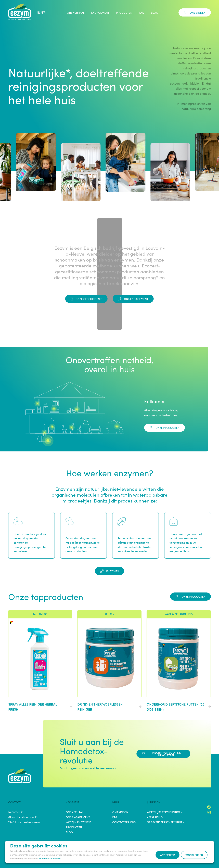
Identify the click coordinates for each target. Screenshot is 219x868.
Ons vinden (195, 12)
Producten (124, 12)
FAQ (142, 12)
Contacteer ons (124, 822)
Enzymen (110, 571)
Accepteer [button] (168, 855)
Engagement (100, 12)
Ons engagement (133, 299)
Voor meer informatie (50, 859)
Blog (154, 12)
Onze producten (165, 428)
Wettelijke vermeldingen (165, 812)
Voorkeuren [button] (194, 855)
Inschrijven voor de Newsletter (161, 754)
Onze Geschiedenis (86, 299)
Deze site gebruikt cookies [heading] (39, 845)
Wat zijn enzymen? (78, 822)
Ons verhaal (76, 12)
